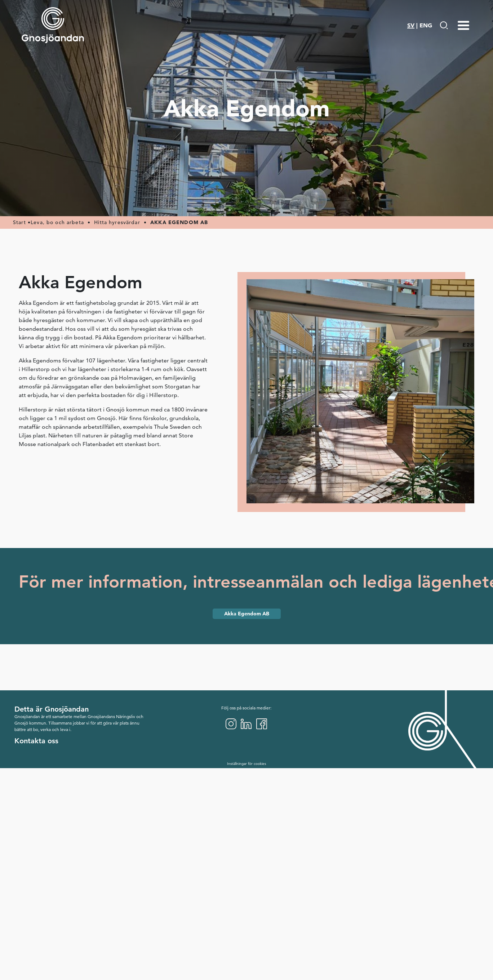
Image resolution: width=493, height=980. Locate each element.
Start (19, 222)
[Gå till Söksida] (444, 25)
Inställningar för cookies (246, 764)
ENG (426, 25)
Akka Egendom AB (247, 614)
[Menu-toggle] (463, 25)
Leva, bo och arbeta (57, 222)
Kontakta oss (36, 741)
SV (411, 25)
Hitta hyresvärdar (117, 222)
